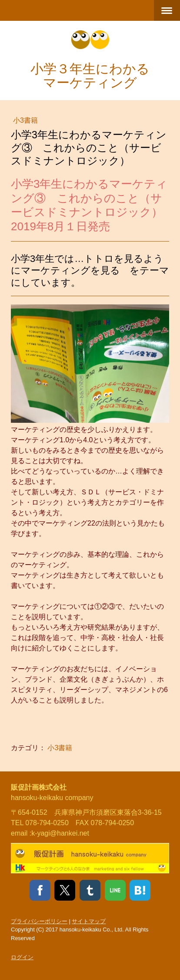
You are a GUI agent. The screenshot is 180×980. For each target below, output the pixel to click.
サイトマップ (89, 921)
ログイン (22, 957)
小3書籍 (25, 120)
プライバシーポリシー (39, 921)
